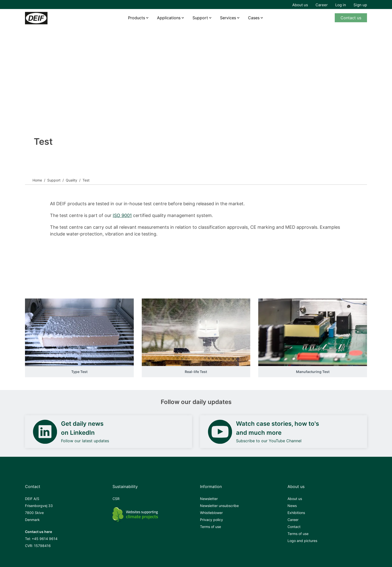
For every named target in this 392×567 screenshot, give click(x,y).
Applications (169, 18)
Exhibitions (296, 513)
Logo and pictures (302, 541)
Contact (294, 527)
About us (300, 5)
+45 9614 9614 (45, 539)
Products (136, 18)
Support (54, 180)
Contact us (351, 18)
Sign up (360, 5)
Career (322, 5)
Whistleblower (211, 513)
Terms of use (210, 527)
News (292, 506)
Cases (254, 18)
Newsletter (209, 499)
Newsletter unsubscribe (219, 506)
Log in (341, 5)
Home (37, 180)
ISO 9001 (122, 215)
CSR (116, 499)
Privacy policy (211, 520)
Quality (71, 180)
